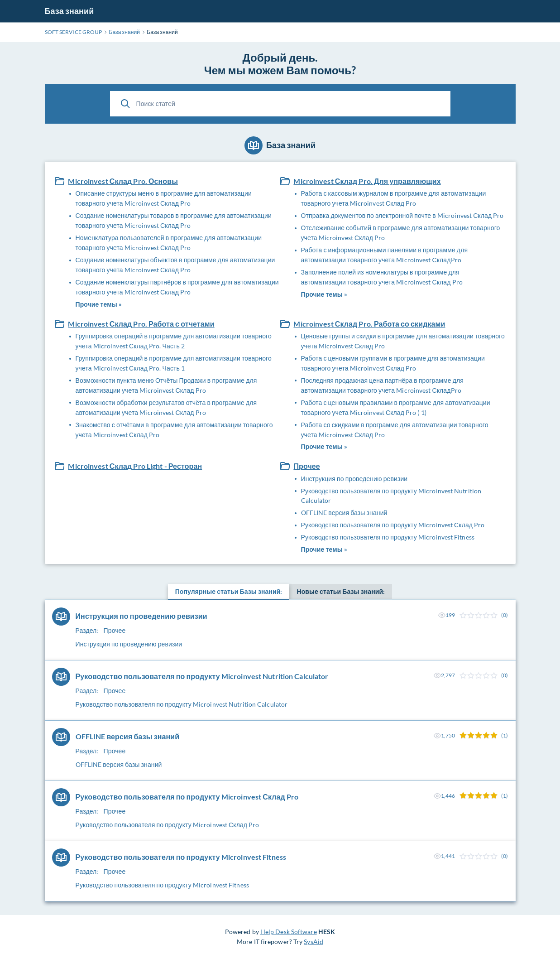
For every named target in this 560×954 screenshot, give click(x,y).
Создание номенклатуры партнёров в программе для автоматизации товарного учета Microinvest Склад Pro (177, 287)
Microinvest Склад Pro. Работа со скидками (369, 324)
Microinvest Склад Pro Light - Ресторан (135, 466)
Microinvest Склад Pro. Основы (123, 181)
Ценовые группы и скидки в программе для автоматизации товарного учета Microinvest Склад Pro (403, 341)
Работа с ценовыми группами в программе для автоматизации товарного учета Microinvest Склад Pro (393, 363)
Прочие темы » (99, 304)
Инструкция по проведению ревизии (354, 479)
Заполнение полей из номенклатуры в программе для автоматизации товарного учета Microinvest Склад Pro (382, 277)
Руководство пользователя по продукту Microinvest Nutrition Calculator (391, 496)
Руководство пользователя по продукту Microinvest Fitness (388, 537)
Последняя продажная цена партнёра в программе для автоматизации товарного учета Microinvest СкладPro (382, 385)
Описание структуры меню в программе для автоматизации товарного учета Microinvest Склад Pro (164, 198)
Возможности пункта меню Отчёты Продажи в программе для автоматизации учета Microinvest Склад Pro (166, 385)
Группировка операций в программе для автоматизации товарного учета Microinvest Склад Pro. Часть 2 (174, 341)
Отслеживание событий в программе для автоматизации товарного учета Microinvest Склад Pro (401, 233)
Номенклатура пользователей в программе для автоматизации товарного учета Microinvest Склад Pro (169, 243)
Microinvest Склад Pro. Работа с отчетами (141, 324)
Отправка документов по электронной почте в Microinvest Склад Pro (402, 215)
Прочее (306, 466)
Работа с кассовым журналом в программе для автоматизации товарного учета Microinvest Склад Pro (394, 198)
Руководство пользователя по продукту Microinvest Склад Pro (393, 525)
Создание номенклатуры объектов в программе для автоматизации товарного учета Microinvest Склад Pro (175, 265)
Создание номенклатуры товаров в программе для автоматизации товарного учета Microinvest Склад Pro (174, 220)
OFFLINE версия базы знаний (344, 513)
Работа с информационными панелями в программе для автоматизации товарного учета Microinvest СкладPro (385, 255)
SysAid (314, 942)
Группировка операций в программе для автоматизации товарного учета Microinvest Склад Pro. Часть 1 (174, 363)
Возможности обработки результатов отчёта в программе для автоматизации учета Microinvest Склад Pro (166, 407)
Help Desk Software (289, 932)
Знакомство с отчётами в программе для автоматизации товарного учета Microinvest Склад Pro (174, 430)
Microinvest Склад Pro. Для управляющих (367, 181)
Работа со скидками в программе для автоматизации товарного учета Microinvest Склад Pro (395, 430)
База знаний (69, 11)
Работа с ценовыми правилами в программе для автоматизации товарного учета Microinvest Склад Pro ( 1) (396, 407)
